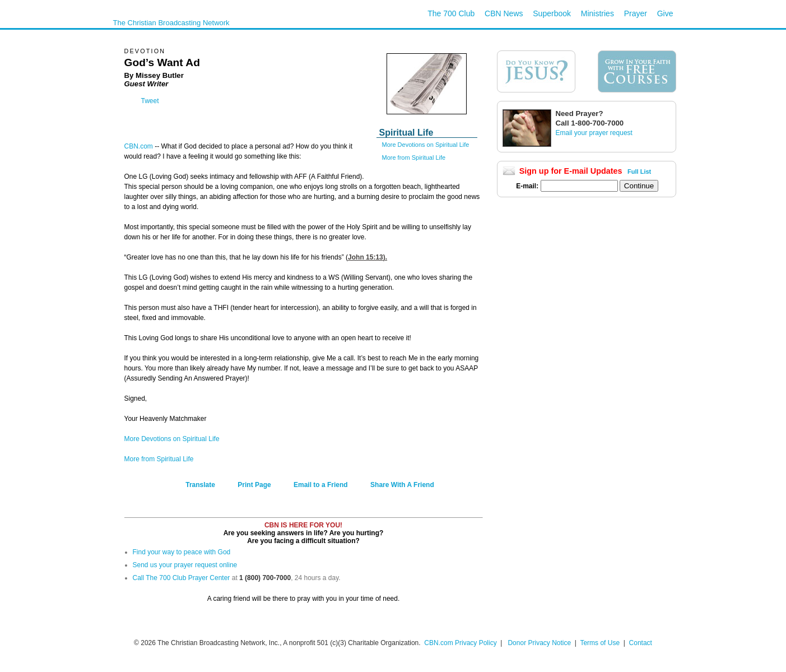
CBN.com (139, 146)
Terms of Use (601, 643)
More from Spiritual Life (414, 157)
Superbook (552, 13)
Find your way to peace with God (182, 552)
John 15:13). (368, 257)
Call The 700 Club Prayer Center (182, 578)
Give (665, 13)
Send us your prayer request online (185, 565)
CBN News (504, 13)
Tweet (150, 101)
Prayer (636, 13)
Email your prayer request (594, 133)
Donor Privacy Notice (539, 643)
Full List (639, 172)
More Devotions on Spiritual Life (426, 145)
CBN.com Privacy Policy (460, 643)
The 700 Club (451, 13)
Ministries (597, 13)
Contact (641, 643)
